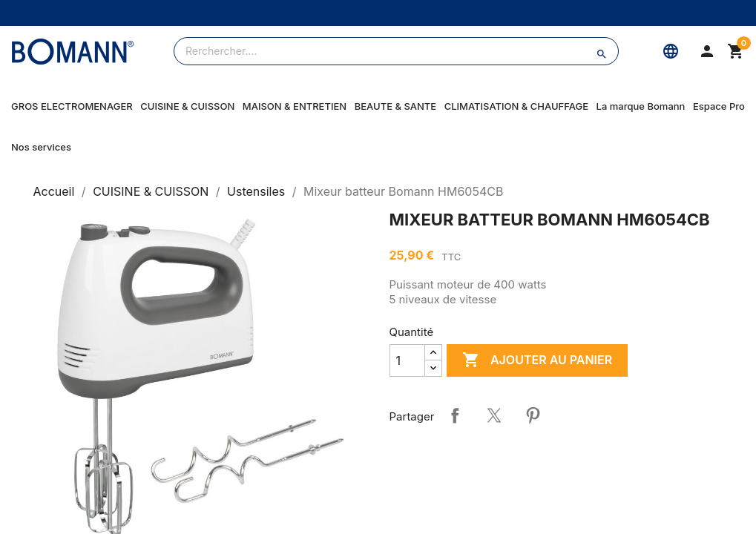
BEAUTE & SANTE (395, 106)
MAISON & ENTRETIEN (295, 106)
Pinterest (533, 415)
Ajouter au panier (537, 360)
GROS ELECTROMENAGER (72, 106)
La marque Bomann (641, 106)
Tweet (494, 415)
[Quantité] (407, 360)
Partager (455, 415)
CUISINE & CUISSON (187, 106)
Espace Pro (719, 106)
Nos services (41, 147)
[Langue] (671, 51)
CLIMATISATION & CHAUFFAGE (516, 106)
